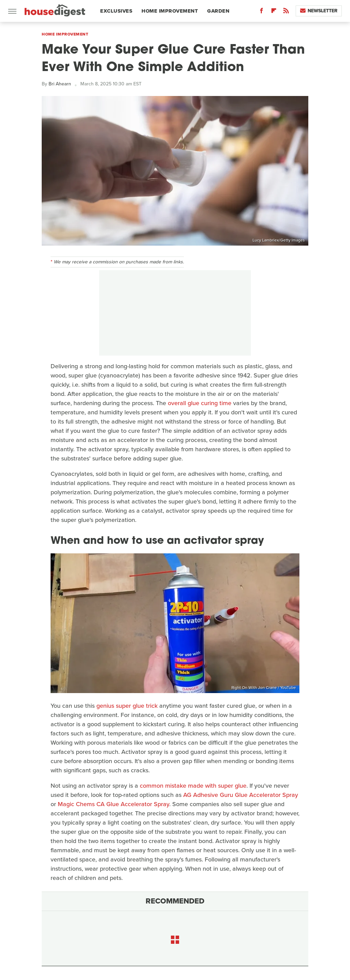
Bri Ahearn (60, 84)
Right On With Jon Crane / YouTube (264, 688)
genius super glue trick (127, 706)
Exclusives (116, 11)
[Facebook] (261, 12)
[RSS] (286, 12)
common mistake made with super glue (193, 786)
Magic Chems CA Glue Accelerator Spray (113, 804)
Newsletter (319, 11)
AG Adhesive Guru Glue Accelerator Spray (241, 795)
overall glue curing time (200, 403)
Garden (218, 11)
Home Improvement (170, 11)
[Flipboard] (274, 12)
